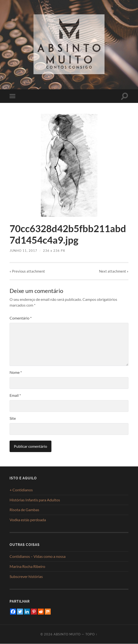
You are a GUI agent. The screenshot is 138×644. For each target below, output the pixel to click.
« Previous (27, 271)
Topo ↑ (91, 634)
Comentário (21, 318)
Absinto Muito (67, 634)
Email (15, 395)
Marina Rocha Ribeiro (27, 567)
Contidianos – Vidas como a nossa (38, 557)
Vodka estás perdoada (28, 520)
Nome (16, 372)
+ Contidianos (21, 490)
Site (13, 418)
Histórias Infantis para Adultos (35, 500)
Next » (114, 271)
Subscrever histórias (26, 576)
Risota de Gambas (24, 510)
